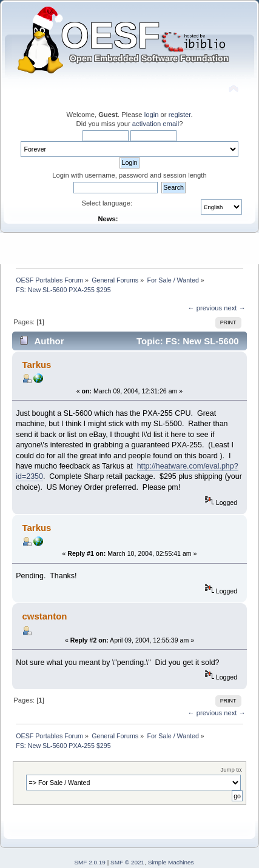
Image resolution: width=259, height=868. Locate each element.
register (180, 115)
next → (235, 308)
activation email (156, 124)
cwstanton (44, 616)
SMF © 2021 (127, 862)
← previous (205, 308)
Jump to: (231, 770)
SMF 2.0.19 (90, 862)
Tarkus (36, 365)
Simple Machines (171, 862)
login (152, 115)
